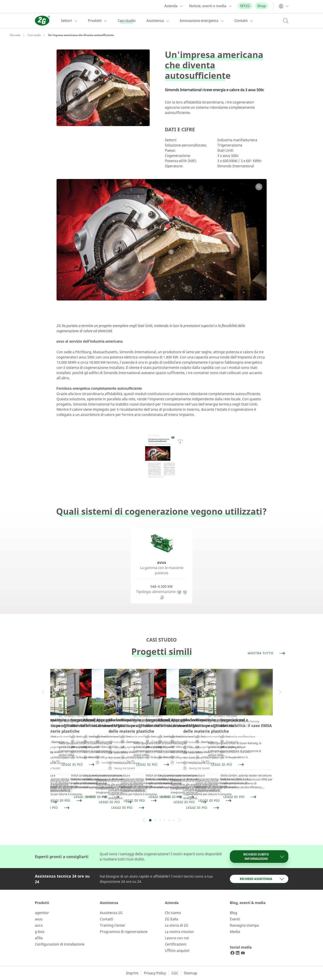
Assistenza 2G (111, 913)
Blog (234, 913)
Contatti (106, 919)
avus (39, 919)
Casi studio (34, 35)
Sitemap (190, 973)
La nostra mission (179, 932)
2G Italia (172, 919)
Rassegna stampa (244, 925)
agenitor (42, 913)
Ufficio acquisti (177, 950)
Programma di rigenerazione (124, 932)
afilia (39, 938)
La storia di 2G (177, 925)
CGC (175, 973)
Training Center (113, 925)
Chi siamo (173, 913)
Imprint (132, 973)
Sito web (15, 35)
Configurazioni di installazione (60, 944)
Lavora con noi (177, 938)
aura (39, 925)
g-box (40, 932)
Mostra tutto (267, 653)
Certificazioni (176, 944)
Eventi (235, 919)
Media (235, 932)
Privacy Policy (155, 973)
